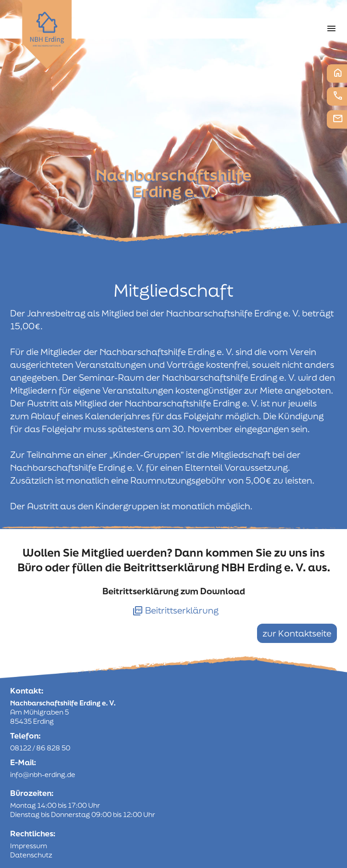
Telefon (338, 96)
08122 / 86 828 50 (40, 748)
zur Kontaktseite (297, 633)
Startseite (338, 73)
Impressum (29, 846)
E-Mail (338, 118)
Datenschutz (31, 855)
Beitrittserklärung (175, 610)
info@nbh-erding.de (43, 775)
